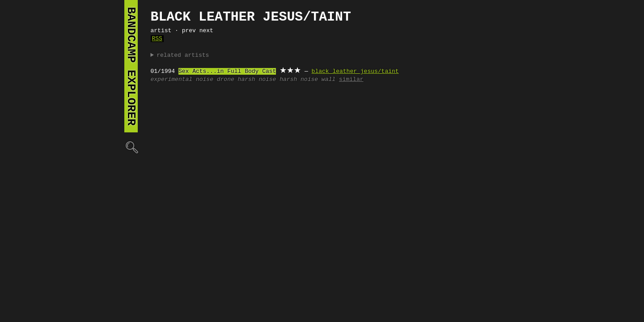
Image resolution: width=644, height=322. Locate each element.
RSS (157, 39)
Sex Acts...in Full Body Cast (227, 72)
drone (226, 80)
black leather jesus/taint (355, 72)
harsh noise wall (307, 80)
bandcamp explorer (131, 66)
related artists (183, 55)
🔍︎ (131, 147)
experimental (172, 80)
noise (205, 80)
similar (351, 80)
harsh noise (257, 80)
